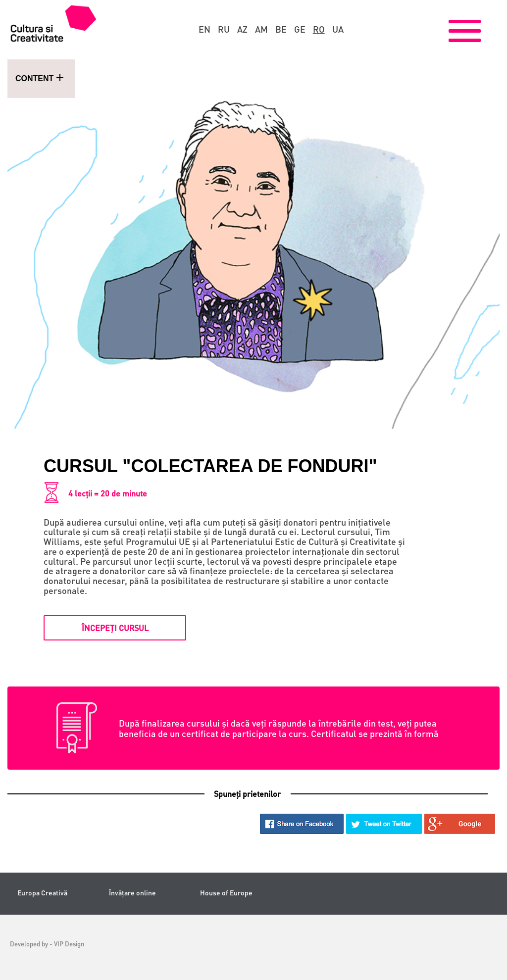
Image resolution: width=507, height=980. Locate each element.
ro (319, 29)
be (281, 29)
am (261, 29)
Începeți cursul (115, 628)
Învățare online (132, 893)
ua (338, 29)
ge (300, 29)
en (204, 29)
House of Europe (226, 893)
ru (224, 29)
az (242, 29)
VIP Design (69, 944)
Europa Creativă (42, 893)
